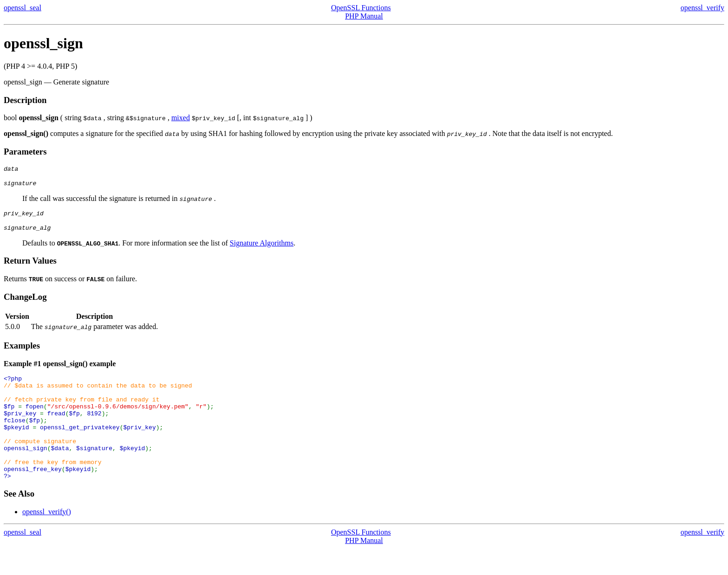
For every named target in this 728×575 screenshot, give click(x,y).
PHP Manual (364, 16)
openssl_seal (23, 8)
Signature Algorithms (262, 249)
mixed (181, 118)
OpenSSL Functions (361, 8)
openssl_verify (702, 8)
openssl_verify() (47, 538)
